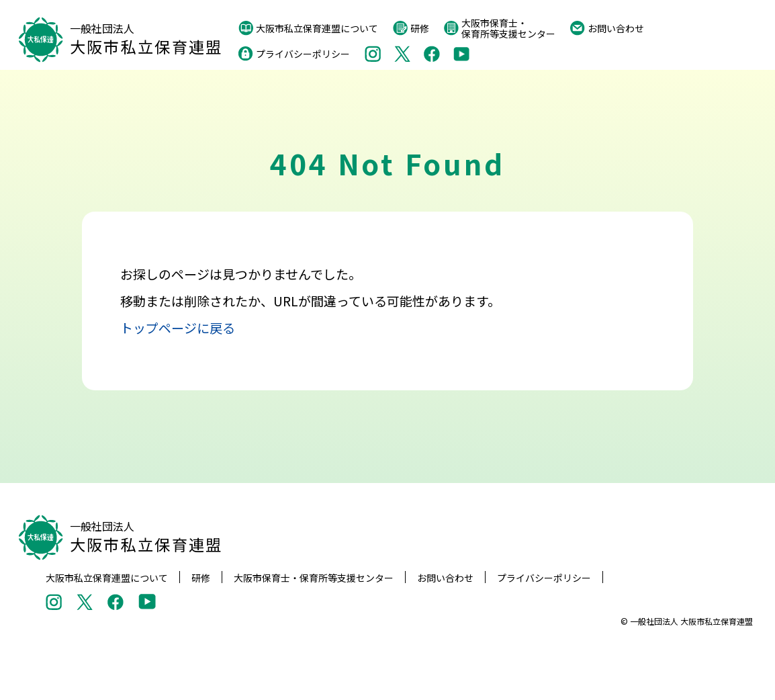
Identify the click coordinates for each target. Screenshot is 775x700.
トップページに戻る (178, 327)
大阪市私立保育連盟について (308, 28)
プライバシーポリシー (294, 54)
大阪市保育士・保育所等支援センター (500, 28)
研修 (411, 28)
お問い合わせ (607, 28)
